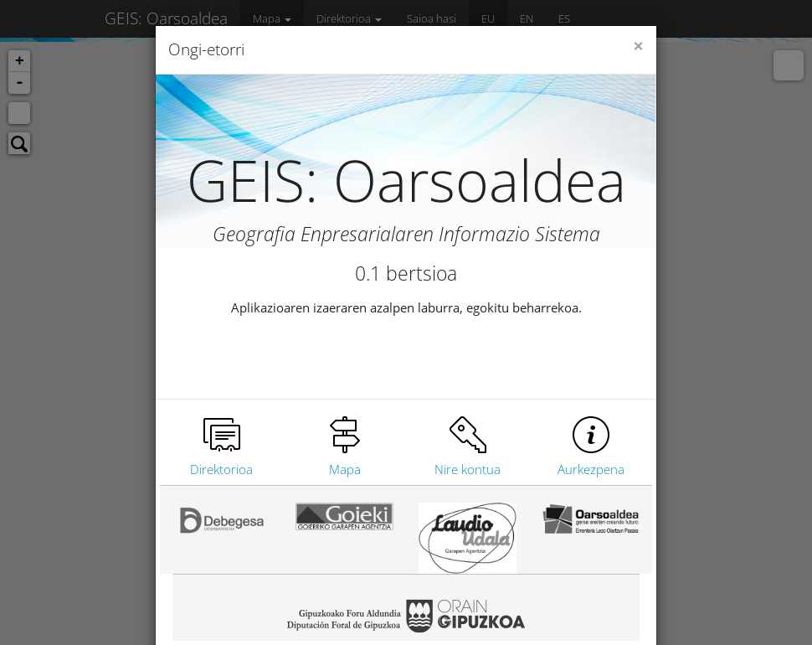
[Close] (638, 46)
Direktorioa (221, 469)
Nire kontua (468, 469)
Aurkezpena (591, 469)
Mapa (345, 469)
